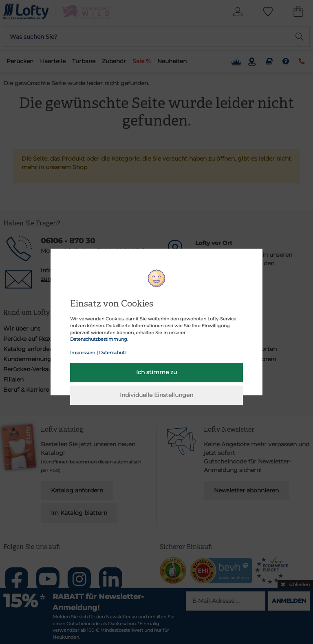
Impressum (83, 353)
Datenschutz (113, 353)
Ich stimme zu (156, 372)
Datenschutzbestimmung (99, 339)
